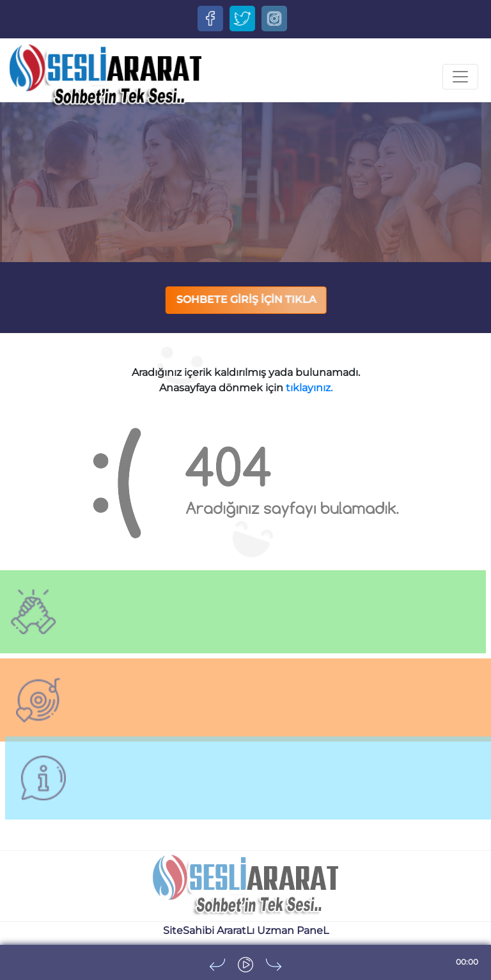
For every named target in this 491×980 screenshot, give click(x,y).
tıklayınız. (309, 388)
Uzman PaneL (293, 930)
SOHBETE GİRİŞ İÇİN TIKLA (246, 299)
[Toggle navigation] (460, 77)
